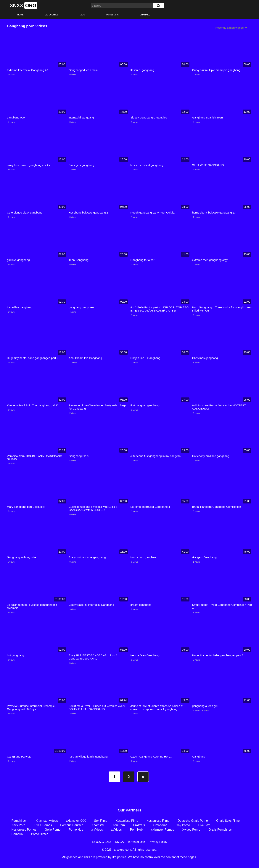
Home (21, 15)
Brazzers (139, 825)
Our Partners (129, 810)
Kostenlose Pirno (127, 821)
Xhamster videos (47, 821)
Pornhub (17, 834)
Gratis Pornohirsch (221, 830)
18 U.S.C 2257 (102, 842)
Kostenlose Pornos (24, 830)
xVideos (116, 830)
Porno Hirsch (40, 834)
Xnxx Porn (18, 825)
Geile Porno (53, 830)
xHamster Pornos (163, 830)
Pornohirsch (19, 821)
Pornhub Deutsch (72, 825)
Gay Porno (183, 825)
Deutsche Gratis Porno (193, 821)
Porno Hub (76, 830)
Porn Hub (136, 830)
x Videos (97, 830)
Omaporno (160, 825)
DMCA (119, 842)
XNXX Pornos (43, 825)
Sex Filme (101, 821)
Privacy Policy (158, 842)
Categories (52, 15)
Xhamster (98, 825)
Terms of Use (136, 842)
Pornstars (112, 15)
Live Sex (204, 825)
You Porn (119, 825)
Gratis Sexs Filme (228, 821)
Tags (82, 15)
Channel (145, 15)
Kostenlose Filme (158, 821)
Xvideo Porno (191, 830)
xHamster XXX (76, 821)
